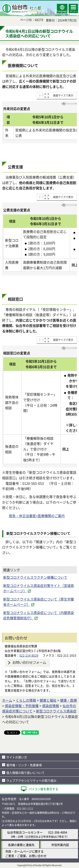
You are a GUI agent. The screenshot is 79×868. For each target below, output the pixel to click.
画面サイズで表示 (63, 95)
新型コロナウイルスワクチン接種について (35, 577)
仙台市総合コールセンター (25, 832)
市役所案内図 (60, 845)
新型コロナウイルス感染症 (56, 711)
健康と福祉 (48, 700)
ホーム (7, 700)
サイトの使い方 (17, 757)
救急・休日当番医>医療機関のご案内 (37, 516)
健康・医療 (68, 700)
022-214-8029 (29, 655)
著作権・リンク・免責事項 (24, 765)
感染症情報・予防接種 (22, 706)
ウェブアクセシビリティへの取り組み (31, 780)
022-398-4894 (58, 832)
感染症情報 (51, 706)
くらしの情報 (26, 700)
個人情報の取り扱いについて (25, 773)
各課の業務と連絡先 (21, 845)
